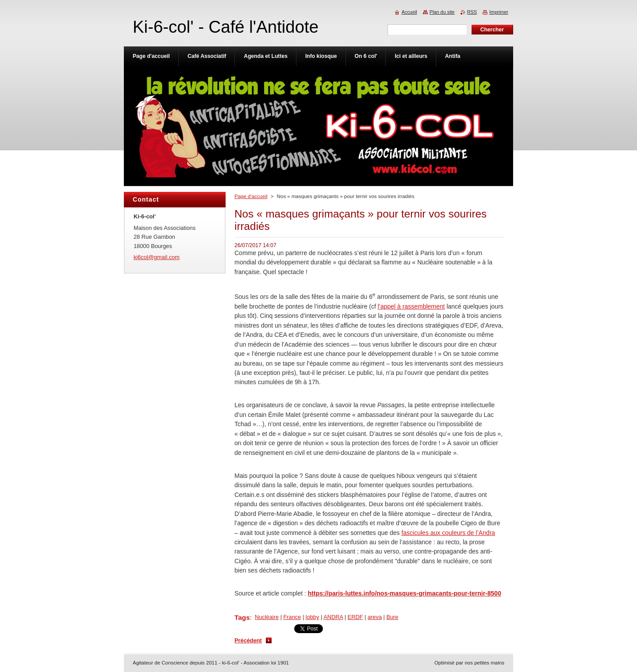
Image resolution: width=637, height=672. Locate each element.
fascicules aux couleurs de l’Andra (448, 533)
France (292, 617)
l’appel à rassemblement (411, 306)
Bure (392, 617)
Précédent (248, 640)
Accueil (409, 12)
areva (375, 617)
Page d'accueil (251, 196)
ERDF (355, 617)
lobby (313, 617)
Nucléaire (267, 617)
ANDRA (333, 617)
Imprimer (499, 12)
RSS (472, 12)
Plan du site (442, 12)
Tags (242, 617)
